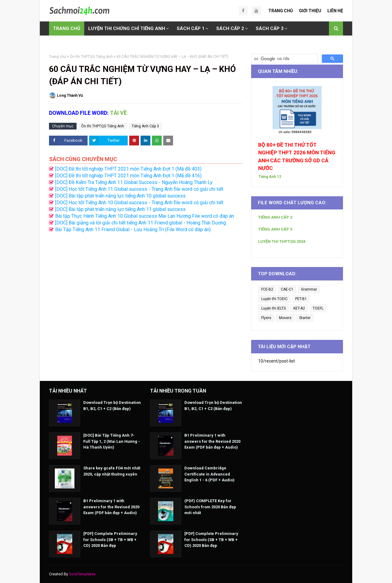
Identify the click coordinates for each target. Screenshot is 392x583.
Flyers (266, 318)
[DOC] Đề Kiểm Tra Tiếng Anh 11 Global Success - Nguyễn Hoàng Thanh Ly (134, 182)
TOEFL (318, 308)
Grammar (309, 289)
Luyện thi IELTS (273, 308)
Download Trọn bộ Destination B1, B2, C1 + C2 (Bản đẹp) (112, 406)
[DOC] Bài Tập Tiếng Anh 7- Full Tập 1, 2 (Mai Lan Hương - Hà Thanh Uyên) (112, 441)
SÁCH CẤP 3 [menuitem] (270, 28)
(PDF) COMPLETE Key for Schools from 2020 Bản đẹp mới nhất (210, 507)
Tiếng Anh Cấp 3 (145, 126)
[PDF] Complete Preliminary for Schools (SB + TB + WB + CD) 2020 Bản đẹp (110, 540)
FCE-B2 (267, 289)
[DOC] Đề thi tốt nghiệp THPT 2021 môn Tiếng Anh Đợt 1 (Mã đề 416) (128, 176)
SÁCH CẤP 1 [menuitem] (191, 28)
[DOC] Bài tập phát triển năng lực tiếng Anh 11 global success (120, 209)
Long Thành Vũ (70, 96)
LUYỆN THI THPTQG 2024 (282, 241)
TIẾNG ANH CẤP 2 (275, 217)
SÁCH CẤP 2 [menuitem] (230, 28)
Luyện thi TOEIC (274, 299)
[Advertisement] (145, 294)
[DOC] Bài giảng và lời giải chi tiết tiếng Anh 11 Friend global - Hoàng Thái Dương (141, 223)
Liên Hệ (335, 11)
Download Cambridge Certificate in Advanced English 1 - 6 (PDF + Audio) (209, 474)
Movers (285, 318)
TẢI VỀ (118, 113)
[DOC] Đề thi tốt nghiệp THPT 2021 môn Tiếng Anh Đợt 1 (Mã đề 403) (128, 169)
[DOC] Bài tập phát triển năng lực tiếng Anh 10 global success (120, 196)
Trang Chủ (281, 11)
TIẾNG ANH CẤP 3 (275, 229)
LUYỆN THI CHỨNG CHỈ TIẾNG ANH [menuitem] (127, 28)
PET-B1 (301, 299)
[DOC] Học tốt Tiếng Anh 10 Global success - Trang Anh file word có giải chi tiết (139, 203)
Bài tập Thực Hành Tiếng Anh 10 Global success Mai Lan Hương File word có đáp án (145, 216)
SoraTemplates (82, 574)
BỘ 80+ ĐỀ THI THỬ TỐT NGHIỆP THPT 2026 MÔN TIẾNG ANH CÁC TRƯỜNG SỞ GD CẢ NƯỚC (297, 157)
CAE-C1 (287, 289)
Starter (305, 318)
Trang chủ (58, 57)
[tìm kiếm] (284, 59)
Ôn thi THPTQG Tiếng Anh (91, 57)
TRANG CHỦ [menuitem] (67, 28)
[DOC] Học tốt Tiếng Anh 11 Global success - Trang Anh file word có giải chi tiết (139, 189)
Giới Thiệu (310, 11)
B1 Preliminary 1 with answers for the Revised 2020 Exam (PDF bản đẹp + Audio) (111, 507)
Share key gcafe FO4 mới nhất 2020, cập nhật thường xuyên (112, 471)
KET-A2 (299, 308)
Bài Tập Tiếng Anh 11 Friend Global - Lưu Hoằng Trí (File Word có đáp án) (133, 229)
